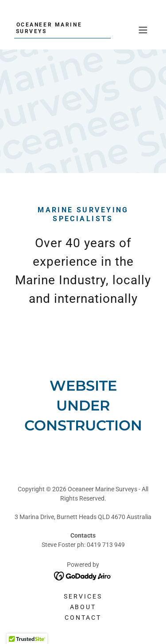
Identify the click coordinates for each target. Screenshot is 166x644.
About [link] (83, 607)
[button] (143, 30)
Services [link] (83, 596)
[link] (62, 31)
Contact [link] (83, 618)
